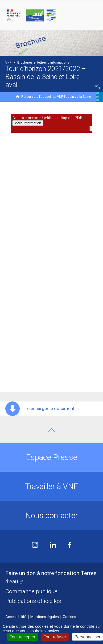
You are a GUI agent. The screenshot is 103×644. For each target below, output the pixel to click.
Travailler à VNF (51, 486)
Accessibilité (16, 617)
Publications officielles (33, 601)
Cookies (69, 617)
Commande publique (31, 591)
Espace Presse (51, 457)
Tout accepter (23, 637)
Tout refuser (55, 637)
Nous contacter (52, 515)
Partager (98, 86)
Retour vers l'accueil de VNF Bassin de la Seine (56, 97)
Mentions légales (45, 617)
